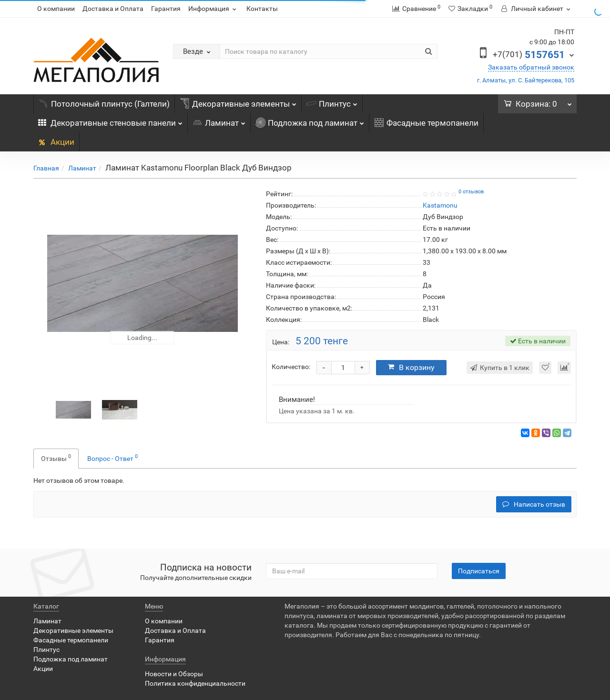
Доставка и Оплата (113, 9)
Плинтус (332, 101)
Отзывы (56, 458)
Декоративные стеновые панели (110, 120)
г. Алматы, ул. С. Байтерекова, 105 (526, 80)
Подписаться (479, 571)
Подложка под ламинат (310, 120)
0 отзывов (471, 192)
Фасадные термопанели (426, 123)
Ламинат (219, 120)
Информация (213, 9)
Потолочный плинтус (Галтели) (104, 104)
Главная (46, 168)
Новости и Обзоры (174, 674)
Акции (56, 142)
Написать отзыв (534, 504)
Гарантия (166, 9)
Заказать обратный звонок (531, 67)
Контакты (262, 9)
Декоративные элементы (238, 101)
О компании (56, 9)
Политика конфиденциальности (195, 683)
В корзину (411, 367)
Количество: (291, 367)
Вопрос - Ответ (112, 458)
